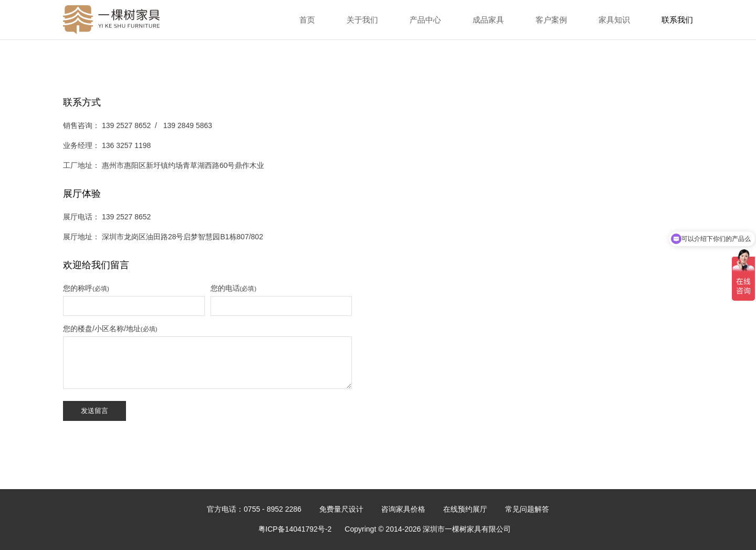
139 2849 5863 (188, 125)
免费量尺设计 (341, 509)
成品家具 (488, 20)
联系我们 (677, 20)
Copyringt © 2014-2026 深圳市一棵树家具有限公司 (428, 529)
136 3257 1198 (126, 145)
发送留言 (94, 411)
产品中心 (425, 20)
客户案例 (551, 20)
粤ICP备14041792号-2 (295, 529)
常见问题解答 (527, 509)
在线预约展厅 (465, 509)
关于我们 (362, 20)
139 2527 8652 (127, 125)
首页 (307, 20)
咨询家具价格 (403, 509)
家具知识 (614, 20)
